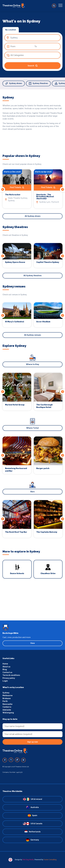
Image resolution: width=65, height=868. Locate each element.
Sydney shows (14, 83)
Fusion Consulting (50, 860)
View (33, 643)
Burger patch (43, 468)
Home (5, 664)
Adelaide (7, 710)
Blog (5, 669)
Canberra (7, 707)
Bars (32, 492)
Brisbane (7, 698)
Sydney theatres (38, 83)
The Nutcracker (13, 195)
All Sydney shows (33, 216)
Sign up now (32, 742)
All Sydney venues (32, 335)
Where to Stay (33, 364)
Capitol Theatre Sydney (48, 262)
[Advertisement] (32, 603)
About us (6, 667)
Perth (5, 701)
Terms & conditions (11, 675)
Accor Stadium (43, 322)
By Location (11, 30)
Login (5, 681)
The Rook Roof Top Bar (16, 532)
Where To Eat (32, 428)
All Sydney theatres (32, 276)
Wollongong (8, 713)
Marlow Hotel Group (15, 405)
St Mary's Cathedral (15, 322)
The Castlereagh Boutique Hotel (44, 406)
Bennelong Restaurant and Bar (16, 470)
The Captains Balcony (47, 532)
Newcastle (7, 704)
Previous (3, 190)
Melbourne (8, 695)
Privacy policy (9, 678)
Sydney (6, 693)
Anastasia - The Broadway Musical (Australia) (45, 197)
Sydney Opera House (15, 262)
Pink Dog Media (28, 860)
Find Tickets (17, 187)
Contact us (7, 672)
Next (62, 190)
